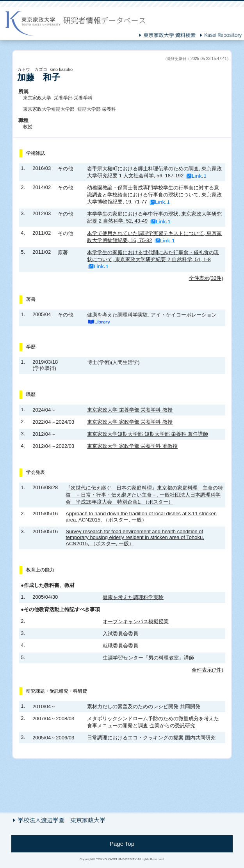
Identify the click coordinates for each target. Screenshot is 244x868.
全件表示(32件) (206, 278)
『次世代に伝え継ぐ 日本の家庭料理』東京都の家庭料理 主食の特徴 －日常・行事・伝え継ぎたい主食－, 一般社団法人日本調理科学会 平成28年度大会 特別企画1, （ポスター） (144, 495)
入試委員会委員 (120, 634)
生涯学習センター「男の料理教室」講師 (148, 658)
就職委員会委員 (120, 646)
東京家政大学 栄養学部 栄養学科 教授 (130, 410)
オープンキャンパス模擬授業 (136, 621)
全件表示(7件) (207, 670)
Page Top (122, 844)
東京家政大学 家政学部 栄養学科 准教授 (132, 446)
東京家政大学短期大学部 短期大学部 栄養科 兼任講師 (148, 434)
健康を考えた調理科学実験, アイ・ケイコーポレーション (152, 315)
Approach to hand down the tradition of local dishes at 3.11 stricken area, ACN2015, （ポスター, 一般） (141, 517)
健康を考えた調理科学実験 (133, 597)
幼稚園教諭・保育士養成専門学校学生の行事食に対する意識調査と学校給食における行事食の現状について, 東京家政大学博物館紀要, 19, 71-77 (154, 195)
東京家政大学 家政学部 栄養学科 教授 (130, 422)
